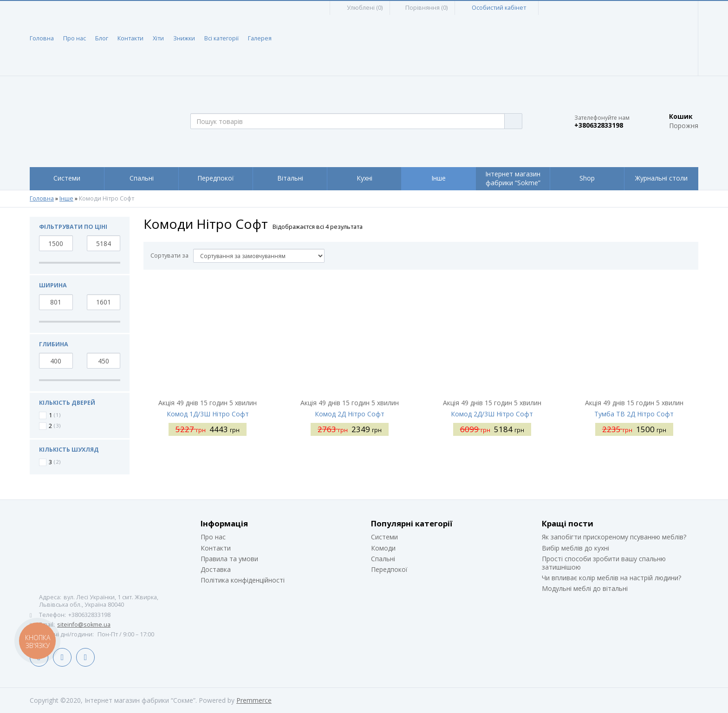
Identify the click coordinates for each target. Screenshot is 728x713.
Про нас (75, 38)
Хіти (158, 38)
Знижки (184, 38)
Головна (42, 38)
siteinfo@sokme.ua (84, 625)
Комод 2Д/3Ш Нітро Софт (492, 414)
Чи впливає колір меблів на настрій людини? (611, 578)
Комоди (383, 548)
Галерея (260, 38)
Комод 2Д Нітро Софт (350, 414)
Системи (384, 537)
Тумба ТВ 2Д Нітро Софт (634, 414)
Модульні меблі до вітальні (585, 588)
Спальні (383, 559)
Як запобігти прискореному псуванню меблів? (614, 537)
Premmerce (254, 700)
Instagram (85, 657)
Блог (102, 38)
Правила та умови (229, 559)
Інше (66, 199)
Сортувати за (169, 256)
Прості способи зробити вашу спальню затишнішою (604, 563)
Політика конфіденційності (243, 580)
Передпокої (389, 569)
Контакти (130, 38)
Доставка (216, 569)
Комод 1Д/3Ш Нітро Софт (208, 414)
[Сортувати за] (259, 256)
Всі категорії (221, 38)
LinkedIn (62, 657)
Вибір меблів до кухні (575, 548)
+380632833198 (599, 125)
